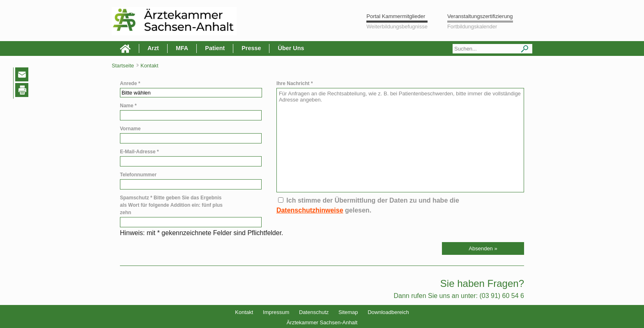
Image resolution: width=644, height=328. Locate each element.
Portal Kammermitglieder (396, 16)
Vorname (130, 129)
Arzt (153, 48)
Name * (128, 106)
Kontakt (244, 312)
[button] (483, 248)
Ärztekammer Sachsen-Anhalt (322, 322)
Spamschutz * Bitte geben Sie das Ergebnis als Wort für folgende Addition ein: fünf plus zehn (171, 205)
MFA (182, 48)
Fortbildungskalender (472, 27)
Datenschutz (314, 312)
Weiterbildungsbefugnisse (397, 27)
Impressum (276, 312)
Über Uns (291, 48)
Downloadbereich (388, 312)
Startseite (123, 66)
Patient (215, 48)
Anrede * (130, 83)
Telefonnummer (138, 175)
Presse (251, 48)
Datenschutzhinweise (310, 210)
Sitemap (348, 312)
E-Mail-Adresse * (139, 152)
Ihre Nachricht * (295, 83)
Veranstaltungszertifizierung (480, 16)
